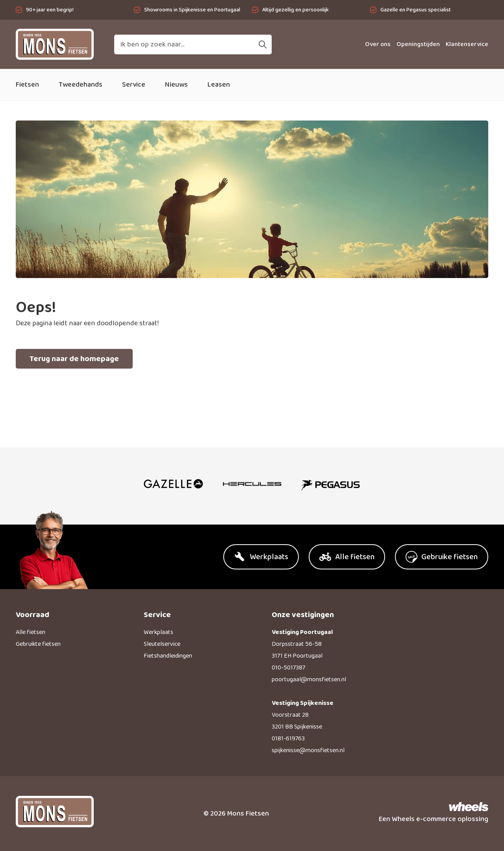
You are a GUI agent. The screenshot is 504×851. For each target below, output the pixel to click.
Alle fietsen (31, 632)
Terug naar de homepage (74, 359)
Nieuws (176, 85)
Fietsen (27, 85)
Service (134, 85)
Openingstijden (418, 44)
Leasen (219, 85)
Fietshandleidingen (168, 656)
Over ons (378, 44)
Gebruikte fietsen (38, 644)
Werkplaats (158, 632)
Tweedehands (81, 85)
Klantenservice (467, 44)
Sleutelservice (162, 644)
